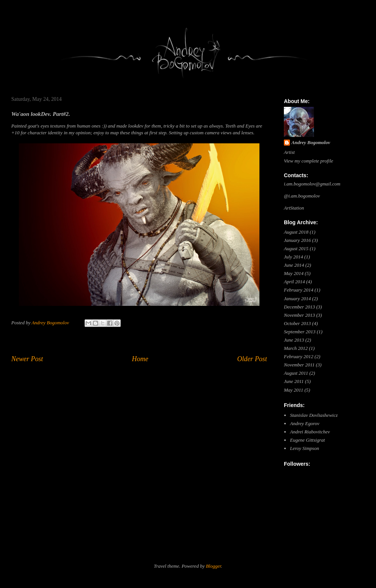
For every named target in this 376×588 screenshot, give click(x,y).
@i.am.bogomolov (302, 196)
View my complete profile (309, 161)
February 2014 (299, 290)
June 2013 (294, 340)
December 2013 (299, 307)
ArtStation (294, 208)
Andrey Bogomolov (311, 142)
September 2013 (300, 332)
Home (140, 359)
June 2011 (294, 381)
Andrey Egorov (305, 423)
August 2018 (296, 232)
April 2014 (294, 282)
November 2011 (299, 365)
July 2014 (293, 257)
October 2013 (297, 323)
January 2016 (297, 240)
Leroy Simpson (304, 448)
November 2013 (299, 315)
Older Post (252, 359)
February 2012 (299, 356)
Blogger (213, 566)
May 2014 (294, 273)
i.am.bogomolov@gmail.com (312, 184)
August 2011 (296, 373)
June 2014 (294, 265)
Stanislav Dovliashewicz (314, 415)
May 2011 (293, 390)
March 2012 (296, 348)
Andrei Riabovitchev (310, 432)
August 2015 (296, 248)
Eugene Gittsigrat (307, 440)
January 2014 (297, 299)
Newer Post (27, 359)
